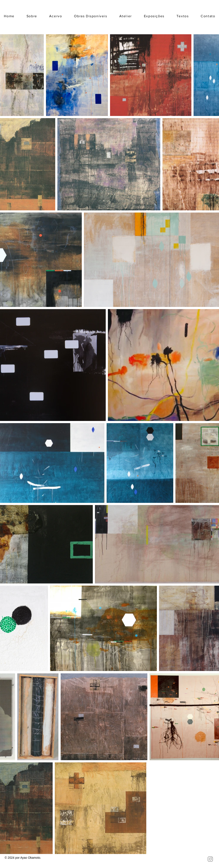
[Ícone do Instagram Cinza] (210, 859)
